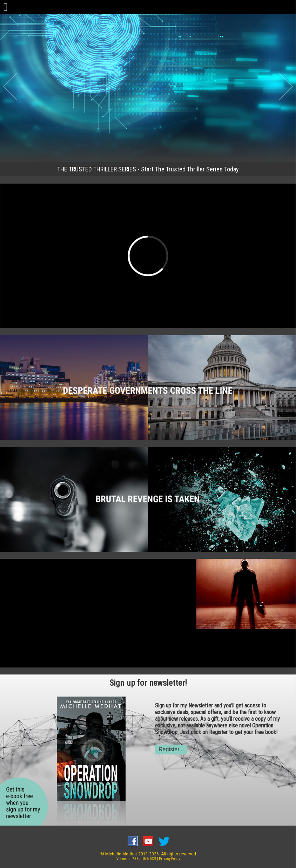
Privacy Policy (169, 859)
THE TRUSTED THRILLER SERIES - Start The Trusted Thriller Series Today (148, 169)
